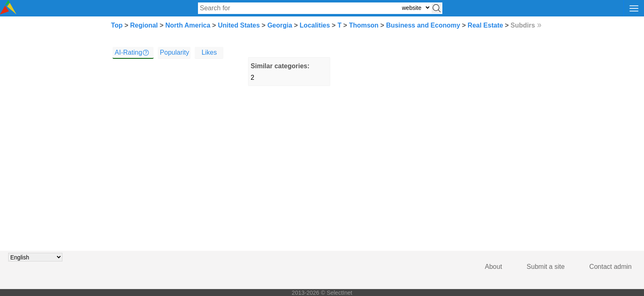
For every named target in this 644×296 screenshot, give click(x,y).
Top (117, 25)
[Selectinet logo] (8, 12)
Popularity (174, 52)
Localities (315, 25)
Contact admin (611, 267)
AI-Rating (128, 52)
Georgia (280, 25)
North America (188, 25)
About (494, 267)
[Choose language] (35, 257)
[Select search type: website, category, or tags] (416, 8)
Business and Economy (423, 25)
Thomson (364, 25)
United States (239, 25)
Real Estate (485, 25)
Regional (144, 25)
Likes (209, 52)
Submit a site (545, 267)
